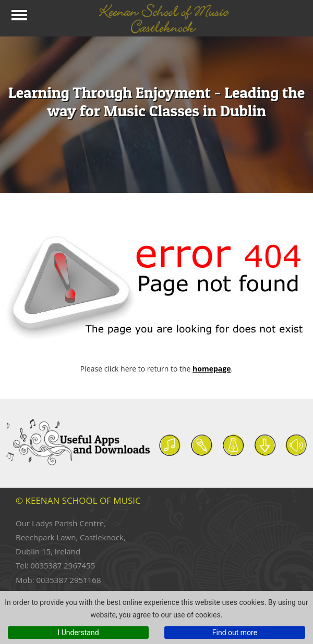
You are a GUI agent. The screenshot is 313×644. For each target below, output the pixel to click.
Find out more (235, 633)
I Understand (78, 633)
